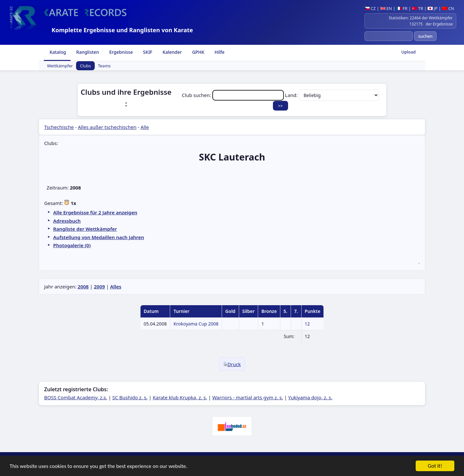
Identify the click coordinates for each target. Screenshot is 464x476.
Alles (116, 287)
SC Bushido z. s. (130, 397)
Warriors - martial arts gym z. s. (248, 397)
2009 (99, 287)
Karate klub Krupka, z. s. (180, 397)
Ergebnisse (120, 52)
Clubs (85, 66)
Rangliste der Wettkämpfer (85, 229)
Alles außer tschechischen (107, 127)
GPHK (198, 52)
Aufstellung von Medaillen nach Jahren (99, 237)
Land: (332, 95)
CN (448, 8)
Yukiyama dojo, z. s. (310, 397)
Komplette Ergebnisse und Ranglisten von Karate (122, 30)
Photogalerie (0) (72, 245)
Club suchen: (233, 95)
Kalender (172, 52)
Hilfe (219, 52)
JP (433, 8)
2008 (83, 287)
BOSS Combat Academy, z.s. (76, 397)
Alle (145, 127)
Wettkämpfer (60, 66)
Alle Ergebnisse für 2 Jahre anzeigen (95, 212)
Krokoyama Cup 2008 (196, 324)
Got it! (435, 466)
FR (402, 8)
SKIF (147, 52)
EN (386, 8)
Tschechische (59, 127)
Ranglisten (87, 52)
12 (307, 324)
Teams (104, 66)
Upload (408, 52)
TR (417, 8)
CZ (370, 8)
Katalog (57, 52)
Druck (232, 364)
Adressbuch (67, 221)
